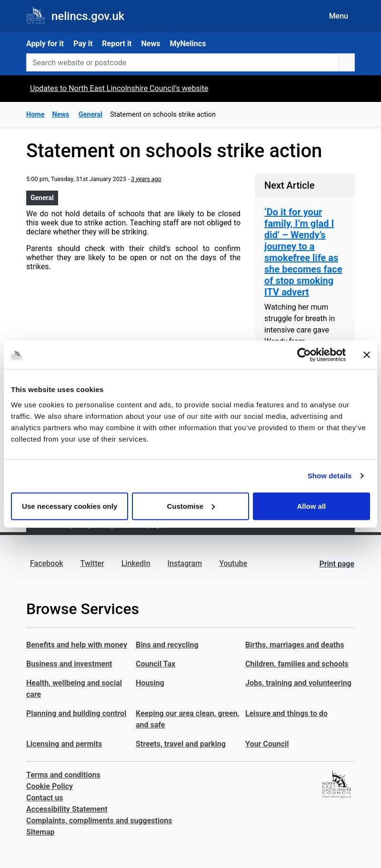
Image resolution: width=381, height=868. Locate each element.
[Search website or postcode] (183, 62)
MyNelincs (188, 44)
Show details (330, 476)
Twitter (92, 563)
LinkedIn (136, 563)
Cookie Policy (50, 786)
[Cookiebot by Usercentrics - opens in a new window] (304, 355)
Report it (117, 44)
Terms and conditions (63, 775)
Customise (191, 506)
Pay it (83, 44)
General (42, 198)
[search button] (347, 62)
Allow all (311, 506)
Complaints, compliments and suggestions (99, 821)
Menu (339, 16)
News (151, 44)
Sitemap (40, 832)
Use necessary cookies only (70, 506)
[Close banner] (367, 355)
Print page (337, 564)
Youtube (233, 563)
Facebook (47, 563)
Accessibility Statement (67, 809)
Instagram (185, 563)
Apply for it (45, 44)
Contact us (45, 798)
